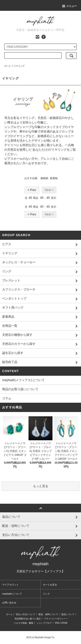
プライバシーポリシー (55, 619)
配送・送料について (48, 614)
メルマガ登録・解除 (24, 623)
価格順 (44, 178)
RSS (57, 623)
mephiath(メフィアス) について (23, 380)
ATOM (64, 623)
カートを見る (50, 585)
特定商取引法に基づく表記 (28, 619)
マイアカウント (10, 585)
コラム (7, 398)
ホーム (8, 66)
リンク (46, 594)
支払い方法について (25, 614)
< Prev (32, 190)
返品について (68, 614)
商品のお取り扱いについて (20, 389)
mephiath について (12, 594)
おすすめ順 (31, 178)
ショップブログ (44, 623)
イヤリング (19, 66)
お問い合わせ (9, 603)
